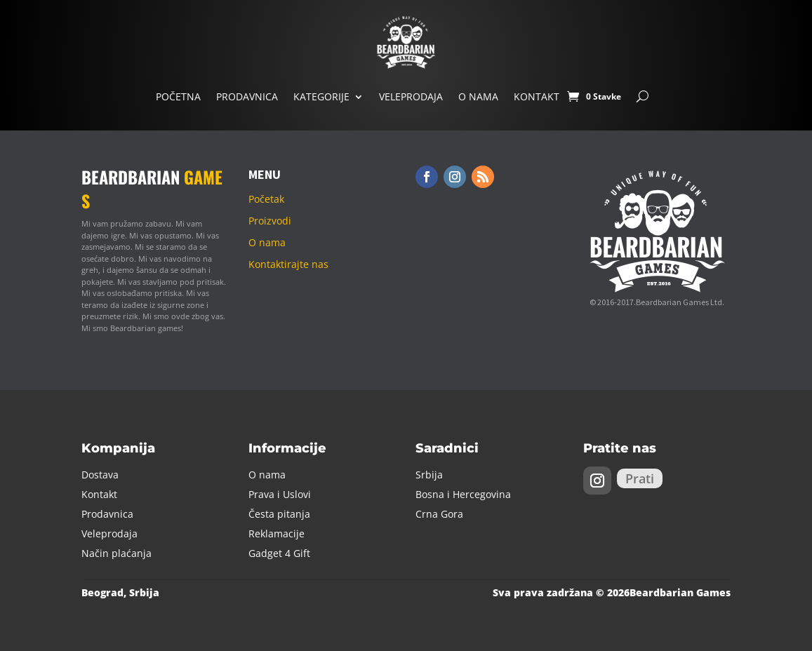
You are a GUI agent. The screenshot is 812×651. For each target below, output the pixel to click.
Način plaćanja (117, 553)
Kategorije (321, 96)
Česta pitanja (279, 514)
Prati (640, 478)
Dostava (100, 475)
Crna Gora (439, 514)
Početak (266, 199)
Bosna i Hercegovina (463, 494)
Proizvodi (270, 221)
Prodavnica (247, 96)
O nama (478, 96)
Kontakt (537, 96)
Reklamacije (277, 533)
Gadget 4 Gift (279, 553)
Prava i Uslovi (280, 494)
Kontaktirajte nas (288, 264)
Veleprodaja (411, 96)
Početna (178, 96)
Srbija (429, 475)
